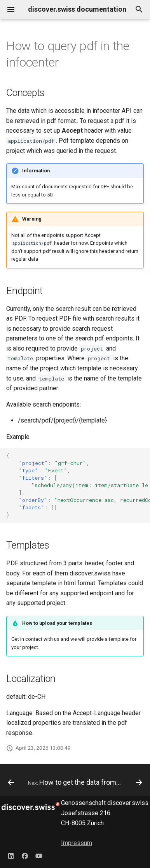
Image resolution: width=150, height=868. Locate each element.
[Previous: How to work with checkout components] (11, 782)
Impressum (77, 843)
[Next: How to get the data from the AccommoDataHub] (84, 782)
